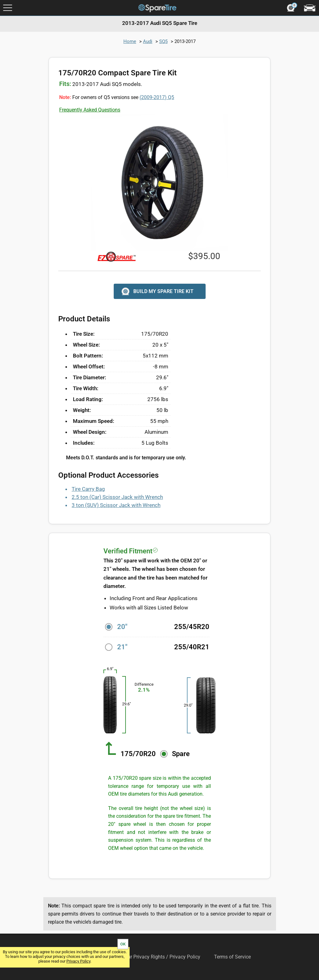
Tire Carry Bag (88, 489)
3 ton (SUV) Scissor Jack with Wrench (116, 505)
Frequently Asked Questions (90, 110)
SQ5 (163, 41)
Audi (148, 41)
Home (130, 41)
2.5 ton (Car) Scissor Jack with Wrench (117, 497)
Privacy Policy (78, 961)
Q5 (157, 97)
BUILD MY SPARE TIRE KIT (157, 291)
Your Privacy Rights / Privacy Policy (161, 957)
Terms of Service (232, 957)
